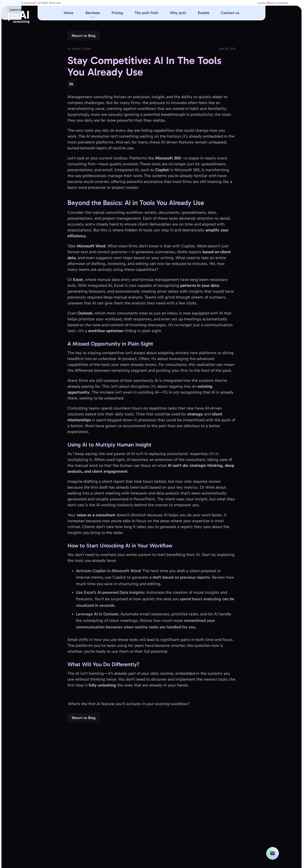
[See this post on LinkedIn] (71, 84)
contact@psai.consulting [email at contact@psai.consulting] (273, 3)
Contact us (230, 13)
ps (19, 16)
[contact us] (273, 853)
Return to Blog (84, 36)
